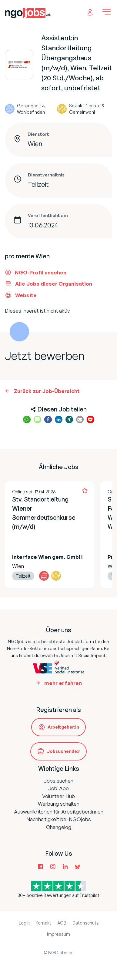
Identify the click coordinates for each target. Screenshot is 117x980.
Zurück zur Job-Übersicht (47, 391)
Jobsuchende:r (63, 751)
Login (24, 923)
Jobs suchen (59, 781)
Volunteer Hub (59, 796)
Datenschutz (85, 923)
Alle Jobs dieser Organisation (48, 284)
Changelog (59, 827)
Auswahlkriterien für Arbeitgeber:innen (59, 812)
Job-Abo (59, 788)
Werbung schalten (59, 804)
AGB (62, 923)
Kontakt (43, 923)
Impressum (59, 934)
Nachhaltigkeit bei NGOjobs (59, 819)
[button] (27, 420)
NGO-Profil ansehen (36, 272)
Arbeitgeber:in (63, 727)
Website (21, 295)
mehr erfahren (63, 683)
